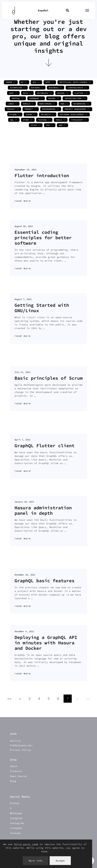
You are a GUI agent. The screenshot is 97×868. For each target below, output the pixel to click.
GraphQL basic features (44, 581)
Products (16, 771)
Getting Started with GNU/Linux (42, 308)
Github (15, 803)
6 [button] (58, 699)
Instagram (17, 823)
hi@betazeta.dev (21, 745)
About (14, 766)
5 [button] (49, 699)
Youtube (15, 833)
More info (36, 861)
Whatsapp (16, 813)
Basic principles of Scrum (49, 378)
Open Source (18, 776)
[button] (9, 699)
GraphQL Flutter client (44, 446)
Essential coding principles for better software (43, 238)
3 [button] (30, 699)
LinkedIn (16, 828)
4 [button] (39, 699)
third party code (26, 844)
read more (23, 201)
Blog (13, 781)
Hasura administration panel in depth (43, 510)
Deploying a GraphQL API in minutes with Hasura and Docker (46, 643)
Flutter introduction (42, 175)
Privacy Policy (21, 750)
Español (43, 10)
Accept (60, 861)
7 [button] (68, 699)
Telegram (16, 818)
